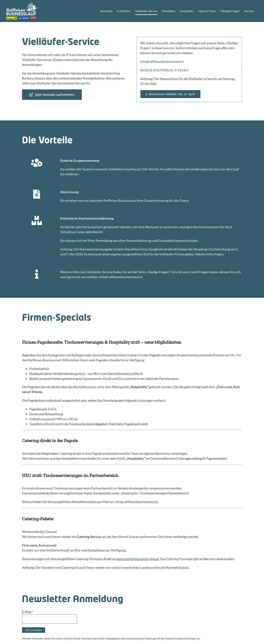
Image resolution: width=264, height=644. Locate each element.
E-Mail (28, 612)
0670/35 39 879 (152, 70)
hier (206, 559)
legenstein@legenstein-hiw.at (137, 559)
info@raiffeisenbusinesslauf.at (162, 61)
